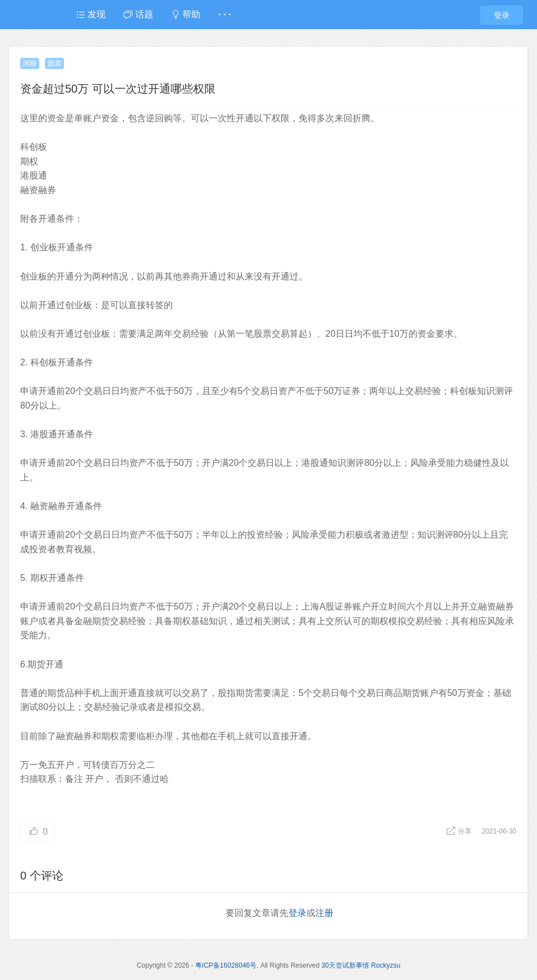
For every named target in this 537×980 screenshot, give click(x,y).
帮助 (186, 14)
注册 (324, 913)
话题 (138, 14)
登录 (502, 15)
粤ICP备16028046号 (226, 965)
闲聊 (30, 63)
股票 (54, 63)
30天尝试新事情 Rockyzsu (361, 965)
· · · (224, 14)
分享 (460, 831)
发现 (91, 14)
